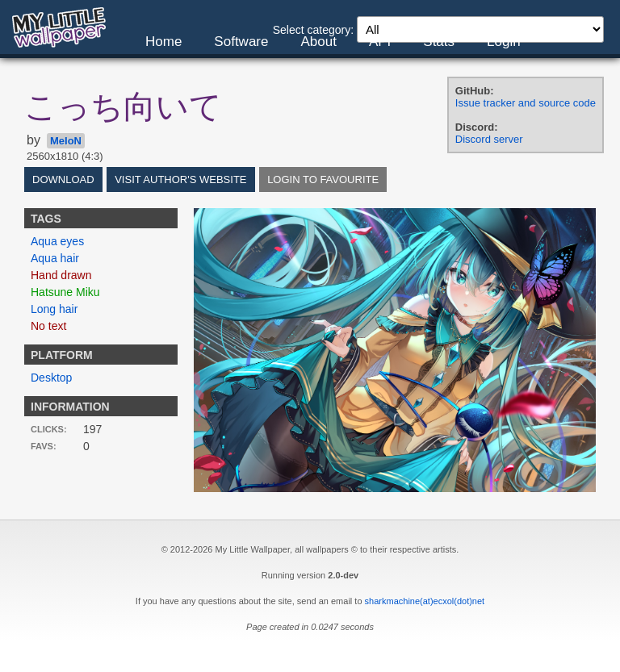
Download (63, 179)
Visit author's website (180, 179)
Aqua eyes (57, 241)
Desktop (51, 378)
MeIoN (66, 141)
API (380, 42)
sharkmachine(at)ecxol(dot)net (425, 601)
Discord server (489, 139)
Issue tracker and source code (526, 103)
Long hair (54, 309)
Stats (439, 42)
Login (504, 42)
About (318, 42)
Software (241, 42)
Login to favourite (323, 179)
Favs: (44, 446)
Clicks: (49, 429)
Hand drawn (61, 275)
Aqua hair (55, 258)
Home (163, 42)
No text (48, 326)
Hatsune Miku (65, 292)
